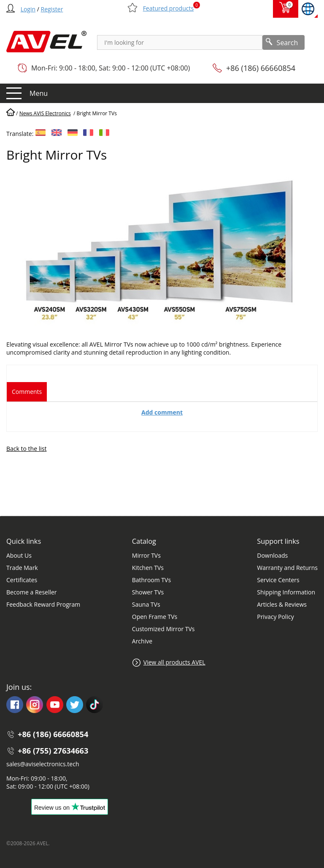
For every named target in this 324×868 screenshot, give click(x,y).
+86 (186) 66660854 (261, 68)
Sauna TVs (146, 604)
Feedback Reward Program (43, 604)
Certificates (22, 580)
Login (28, 9)
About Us (19, 555)
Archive (142, 641)
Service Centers (278, 580)
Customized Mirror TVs (163, 629)
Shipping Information (286, 592)
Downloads (272, 555)
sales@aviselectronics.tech (43, 764)
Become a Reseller (32, 592)
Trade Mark (22, 568)
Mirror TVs (146, 555)
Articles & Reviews (282, 604)
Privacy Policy (275, 617)
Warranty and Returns (287, 568)
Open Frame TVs (155, 617)
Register (52, 9)
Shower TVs (148, 592)
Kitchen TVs (148, 568)
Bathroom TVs (151, 580)
